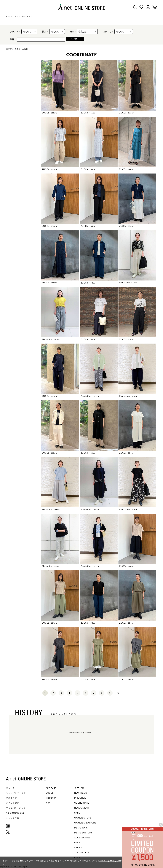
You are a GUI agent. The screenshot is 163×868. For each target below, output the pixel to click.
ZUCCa (50, 793)
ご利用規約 (11, 798)
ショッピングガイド (16, 793)
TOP (8, 16)
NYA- (49, 803)
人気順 (25, 49)
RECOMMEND (82, 808)
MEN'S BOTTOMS (83, 833)
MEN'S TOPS (81, 828)
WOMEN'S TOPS (83, 818)
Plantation (51, 798)
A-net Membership (15, 813)
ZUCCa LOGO (81, 853)
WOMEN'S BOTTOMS (85, 823)
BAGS (77, 843)
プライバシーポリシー (17, 808)
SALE (77, 813)
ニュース (10, 788)
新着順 (18, 49)
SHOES (78, 848)
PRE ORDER (81, 798)
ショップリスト (14, 818)
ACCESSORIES (82, 838)
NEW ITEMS (81, 793)
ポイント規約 (13, 803)
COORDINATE (82, 803)
